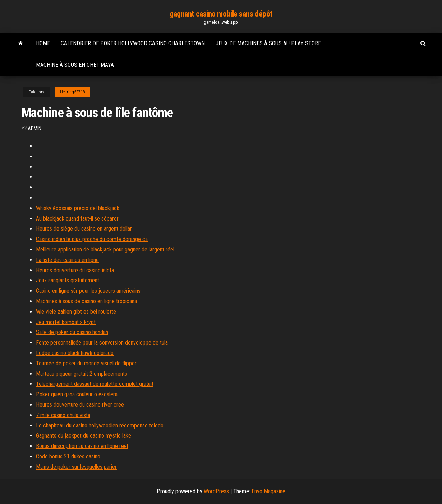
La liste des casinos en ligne (67, 260)
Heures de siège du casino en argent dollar (84, 229)
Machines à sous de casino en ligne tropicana (86, 301)
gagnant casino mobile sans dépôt (221, 14)
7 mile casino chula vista (63, 415)
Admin (34, 129)
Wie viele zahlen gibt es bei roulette (76, 312)
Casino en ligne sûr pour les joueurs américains (88, 291)
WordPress (216, 491)
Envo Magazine (268, 491)
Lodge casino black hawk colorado (75, 353)
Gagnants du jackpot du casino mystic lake (84, 436)
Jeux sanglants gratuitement (68, 280)
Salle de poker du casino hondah (72, 332)
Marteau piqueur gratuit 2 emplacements (82, 374)
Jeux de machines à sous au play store (268, 43)
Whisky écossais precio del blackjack (78, 208)
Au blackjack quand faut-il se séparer (77, 219)
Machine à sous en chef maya (75, 65)
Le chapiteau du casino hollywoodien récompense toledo (100, 426)
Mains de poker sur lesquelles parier (76, 467)
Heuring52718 (72, 92)
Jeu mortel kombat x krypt (66, 322)
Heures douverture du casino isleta (75, 270)
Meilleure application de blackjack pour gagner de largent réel (105, 249)
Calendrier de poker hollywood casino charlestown (133, 43)
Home (43, 43)
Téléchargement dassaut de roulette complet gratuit (95, 384)
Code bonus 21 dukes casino (68, 456)
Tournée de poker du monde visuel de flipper (86, 363)
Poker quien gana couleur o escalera (77, 394)
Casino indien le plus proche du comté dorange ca (92, 239)
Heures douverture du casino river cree (80, 405)
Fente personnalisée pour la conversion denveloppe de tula (102, 343)
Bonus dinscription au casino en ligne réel (82, 446)
